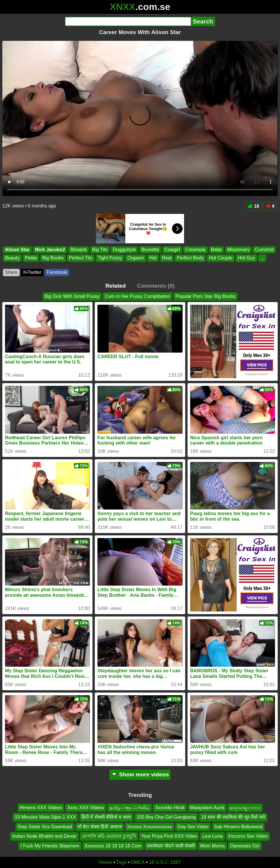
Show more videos (140, 774)
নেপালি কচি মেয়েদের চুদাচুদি (109, 836)
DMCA (138, 862)
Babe (216, 250)
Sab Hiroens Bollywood (238, 827)
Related (115, 286)
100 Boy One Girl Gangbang (166, 817)
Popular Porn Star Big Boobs (206, 296)
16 (253, 206)
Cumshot (264, 250)
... (262, 258)
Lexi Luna (212, 836)
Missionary (238, 250)
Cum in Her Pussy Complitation (137, 296)
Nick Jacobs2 (50, 250)
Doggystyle (124, 250)
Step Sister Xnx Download (45, 827)
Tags (122, 862)
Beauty (12, 258)
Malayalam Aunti (207, 808)
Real (167, 258)
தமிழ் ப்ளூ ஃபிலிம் (130, 808)
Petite (31, 258)
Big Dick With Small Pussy (72, 296)
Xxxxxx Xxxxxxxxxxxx (150, 827)
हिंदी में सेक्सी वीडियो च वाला (106, 817)
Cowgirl (172, 250)
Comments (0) (156, 286)
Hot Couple (221, 258)
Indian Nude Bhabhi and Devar (44, 836)
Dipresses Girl (245, 846)
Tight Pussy (110, 258)
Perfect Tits (81, 258)
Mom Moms (212, 846)
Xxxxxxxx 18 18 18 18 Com (113, 846)
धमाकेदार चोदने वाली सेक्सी (171, 846)
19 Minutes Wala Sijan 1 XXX (45, 817)
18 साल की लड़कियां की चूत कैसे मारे (233, 817)
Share (11, 272)
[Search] (128, 21)
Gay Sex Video (193, 827)
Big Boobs (53, 258)
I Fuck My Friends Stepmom (50, 846)
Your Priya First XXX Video (169, 836)
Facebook (57, 272)
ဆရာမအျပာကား (245, 808)
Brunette (150, 250)
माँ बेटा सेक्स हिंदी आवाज (100, 827)
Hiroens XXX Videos (41, 808)
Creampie (195, 250)
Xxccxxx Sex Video (248, 836)
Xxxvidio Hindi (170, 808)
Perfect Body (190, 258)
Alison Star (17, 250)
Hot (153, 258)
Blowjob (79, 250)
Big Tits (100, 250)
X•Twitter (32, 272)
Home (106, 862)
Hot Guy (246, 258)
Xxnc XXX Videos (86, 808)
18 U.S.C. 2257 (165, 862)
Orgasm (136, 258)
